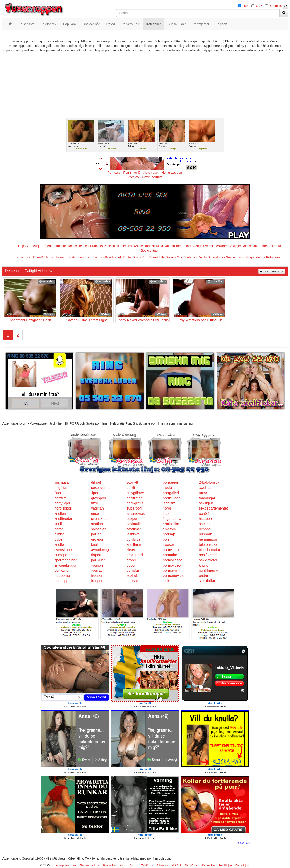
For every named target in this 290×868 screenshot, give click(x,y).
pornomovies (173, 576)
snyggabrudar (65, 565)
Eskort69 (39, 257)
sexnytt (132, 482)
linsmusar (62, 482)
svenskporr (63, 550)
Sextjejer (235, 246)
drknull (96, 482)
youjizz (97, 570)
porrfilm (133, 488)
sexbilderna (100, 488)
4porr (95, 493)
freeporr (97, 581)
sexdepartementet (213, 508)
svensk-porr (101, 519)
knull (58, 524)
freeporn (98, 576)
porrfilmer (134, 498)
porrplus (133, 570)
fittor (58, 493)
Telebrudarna (53, 246)
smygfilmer (135, 493)
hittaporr (206, 519)
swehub (205, 488)
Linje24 (23, 246)
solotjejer (98, 529)
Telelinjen (36, 246)
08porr (132, 565)
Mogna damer (256, 257)
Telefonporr (147, 246)
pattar (204, 576)
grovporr (98, 539)
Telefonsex (70, 246)
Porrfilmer (190, 257)
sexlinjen (206, 503)
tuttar (203, 493)
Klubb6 (263, 246)
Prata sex (97, 246)
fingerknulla (172, 519)
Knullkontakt (114, 257)
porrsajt (169, 534)
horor (167, 508)
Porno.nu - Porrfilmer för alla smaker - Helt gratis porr (145, 173)
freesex (169, 545)
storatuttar (207, 581)
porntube (170, 555)
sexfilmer (134, 529)
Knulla (202, 257)
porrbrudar (171, 498)
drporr (132, 560)
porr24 (204, 513)
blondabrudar (210, 550)
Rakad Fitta (157, 257)
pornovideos (173, 560)
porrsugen (171, 482)
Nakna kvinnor (56, 257)
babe (58, 539)
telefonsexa (208, 545)
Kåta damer (274, 257)
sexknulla (134, 524)
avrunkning (100, 550)
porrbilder (134, 539)
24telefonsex (209, 482)
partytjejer (62, 503)
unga (95, 513)
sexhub (133, 576)
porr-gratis (135, 503)
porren (96, 534)
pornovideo (172, 565)
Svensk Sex (174, 257)
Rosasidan (249, 246)
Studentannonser (80, 257)
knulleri (60, 513)
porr (166, 539)
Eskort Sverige (192, 246)
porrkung (98, 560)
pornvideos (172, 550)
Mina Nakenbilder (168, 246)
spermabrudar (66, 560)
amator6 (169, 529)
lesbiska (133, 534)
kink (166, 581)
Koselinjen (112, 246)
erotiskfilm (171, 524)
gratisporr (99, 498)
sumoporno (63, 555)
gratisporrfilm (137, 555)
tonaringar (207, 498)
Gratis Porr (140, 257)
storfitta (97, 524)
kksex (131, 550)
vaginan (97, 508)
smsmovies (136, 513)
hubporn (206, 534)
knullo (59, 545)
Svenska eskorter (215, 246)
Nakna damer (235, 257)
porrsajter (134, 581)
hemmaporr (208, 539)
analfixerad (208, 555)
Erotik (127, 257)
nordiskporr (63, 508)
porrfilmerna (209, 570)
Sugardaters (216, 257)
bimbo (59, 534)
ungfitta (60, 488)
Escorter (98, 257)
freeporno (62, 576)
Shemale (276, 6)
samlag (205, 524)
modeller (170, 488)
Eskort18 (275, 246)
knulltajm (134, 545)
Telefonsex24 (129, 246)
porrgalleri (171, 493)
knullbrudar (63, 519)
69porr (96, 555)
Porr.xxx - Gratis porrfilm (145, 177)
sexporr (133, 519)
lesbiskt (169, 503)
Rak (245, 6)
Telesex (84, 246)
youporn (98, 565)
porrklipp (61, 581)
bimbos (205, 529)
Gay (259, 6)
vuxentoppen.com (63, 865)
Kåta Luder (24, 257)
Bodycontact (149, 250)
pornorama (171, 570)
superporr (134, 508)
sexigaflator (208, 560)
